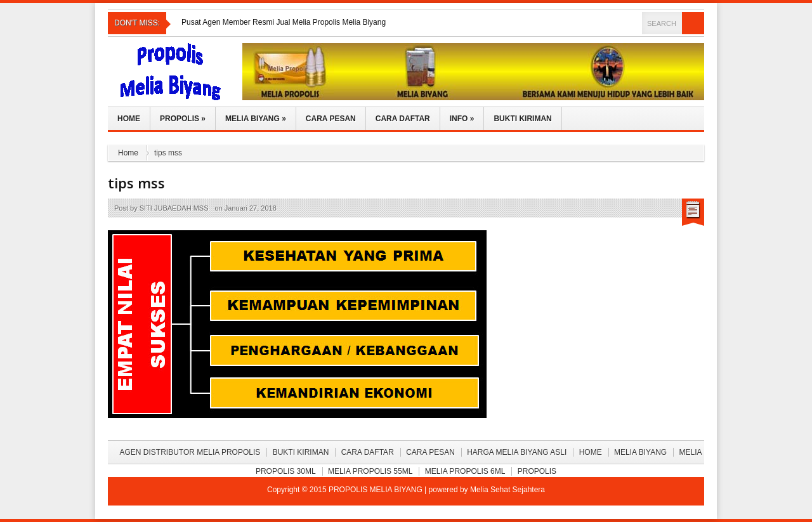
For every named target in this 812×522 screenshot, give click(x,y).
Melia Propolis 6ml (465, 471)
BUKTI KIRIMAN (301, 452)
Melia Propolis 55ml (370, 471)
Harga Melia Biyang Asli (517, 452)
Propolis (183, 119)
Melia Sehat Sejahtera (507, 490)
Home (129, 119)
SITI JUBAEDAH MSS (174, 208)
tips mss (136, 183)
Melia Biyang (256, 119)
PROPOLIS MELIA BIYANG (377, 490)
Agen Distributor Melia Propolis (190, 452)
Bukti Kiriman (522, 119)
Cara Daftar (403, 119)
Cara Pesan (331, 119)
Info (462, 119)
